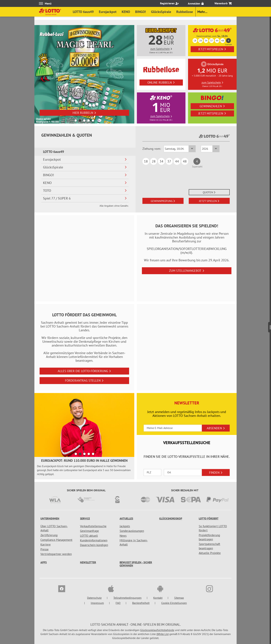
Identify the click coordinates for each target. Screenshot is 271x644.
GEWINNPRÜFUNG (163, 201)
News (123, 536)
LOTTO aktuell (89, 536)
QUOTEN (209, 192)
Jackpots (125, 526)
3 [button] (84, 120)
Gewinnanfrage (89, 531)
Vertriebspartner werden (56, 554)
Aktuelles (126, 518)
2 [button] (80, 120)
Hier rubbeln (84, 113)
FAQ (118, 603)
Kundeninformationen (94, 540)
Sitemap (179, 598)
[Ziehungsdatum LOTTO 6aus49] (180, 149)
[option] (84, 74)
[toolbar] (84, 436)
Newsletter (88, 562)
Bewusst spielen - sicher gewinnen (136, 564)
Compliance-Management (56, 540)
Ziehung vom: (152, 149)
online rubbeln (161, 82)
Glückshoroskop (171, 518)
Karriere (46, 544)
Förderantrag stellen (84, 380)
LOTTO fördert (209, 518)
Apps (44, 562)
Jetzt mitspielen (212, 49)
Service (85, 518)
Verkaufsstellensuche (93, 526)
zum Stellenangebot (187, 271)
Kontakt (158, 598)
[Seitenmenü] (270, 326)
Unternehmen (50, 518)
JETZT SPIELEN (209, 201)
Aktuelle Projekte (210, 553)
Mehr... (202, 12)
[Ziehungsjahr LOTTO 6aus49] (210, 149)
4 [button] (89, 120)
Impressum (97, 603)
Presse (45, 549)
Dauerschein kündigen (94, 545)
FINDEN (216, 473)
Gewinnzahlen (212, 106)
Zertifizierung (49, 535)
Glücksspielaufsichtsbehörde (157, 630)
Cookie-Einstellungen (174, 603)
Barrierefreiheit (141, 603)
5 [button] (93, 120)
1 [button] (76, 120)
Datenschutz (94, 598)
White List (163, 634)
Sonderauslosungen (132, 531)
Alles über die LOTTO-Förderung (84, 371)
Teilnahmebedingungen (127, 598)
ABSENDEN (216, 428)
